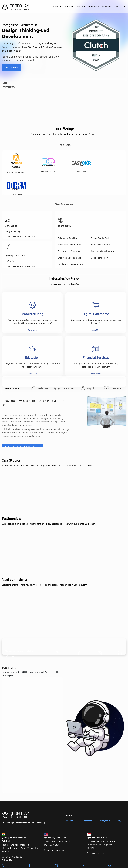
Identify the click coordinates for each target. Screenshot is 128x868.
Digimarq (87, 799)
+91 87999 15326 (13, 835)
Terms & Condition (103, 862)
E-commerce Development (71, 229)
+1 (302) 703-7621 (56, 828)
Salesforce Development (70, 223)
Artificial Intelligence (101, 223)
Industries (92, 7)
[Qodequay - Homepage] (15, 7)
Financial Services (96, 335)
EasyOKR (105, 799)
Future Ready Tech (100, 216)
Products (67, 7)
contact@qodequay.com (16, 850)
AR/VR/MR (10, 239)
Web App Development (69, 236)
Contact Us (120, 7)
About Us (88, 862)
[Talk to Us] (32, 713)
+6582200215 (97, 832)
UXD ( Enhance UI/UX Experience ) (20, 214)
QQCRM (122, 799)
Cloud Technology (99, 236)
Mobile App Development (70, 242)
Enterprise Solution (68, 216)
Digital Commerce (96, 292)
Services (80, 7)
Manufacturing (32, 292)
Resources (106, 7)
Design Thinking (13, 210)
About (56, 7)
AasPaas (70, 799)
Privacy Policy (120, 862)
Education (32, 335)
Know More (32, 308)
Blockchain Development (103, 229)
